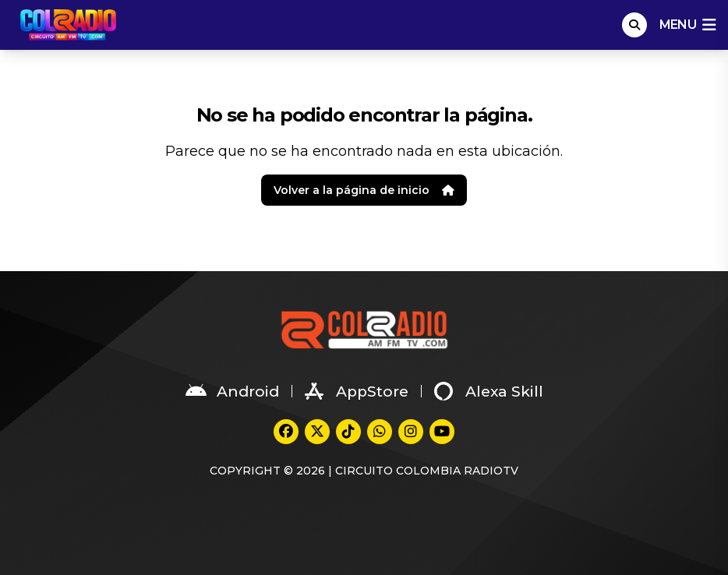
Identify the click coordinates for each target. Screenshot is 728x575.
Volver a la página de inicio (364, 190)
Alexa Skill (489, 391)
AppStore (357, 391)
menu (687, 25)
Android (232, 391)
